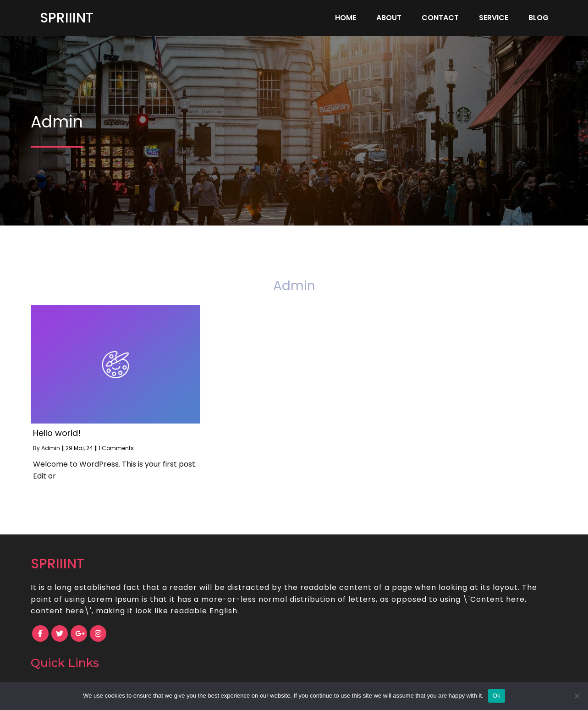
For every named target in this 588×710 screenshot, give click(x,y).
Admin (51, 448)
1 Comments (116, 448)
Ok (497, 696)
